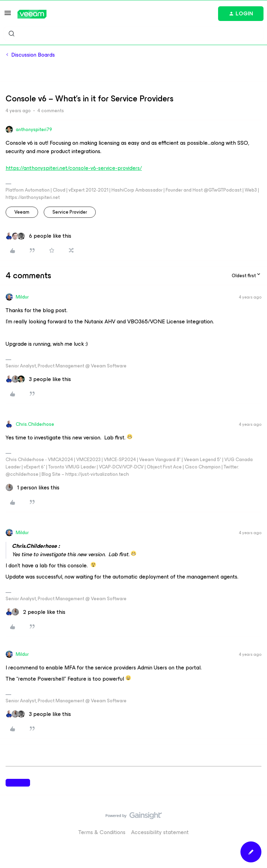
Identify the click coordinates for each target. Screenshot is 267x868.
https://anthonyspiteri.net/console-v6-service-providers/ (74, 168)
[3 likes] (38, 379)
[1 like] (33, 488)
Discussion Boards (33, 55)
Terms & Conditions (102, 832)
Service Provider (70, 212)
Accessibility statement (160, 832)
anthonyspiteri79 (34, 130)
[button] (8, 15)
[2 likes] (35, 612)
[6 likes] (38, 236)
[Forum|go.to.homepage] (32, 14)
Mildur (22, 297)
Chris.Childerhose (35, 424)
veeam (22, 212)
